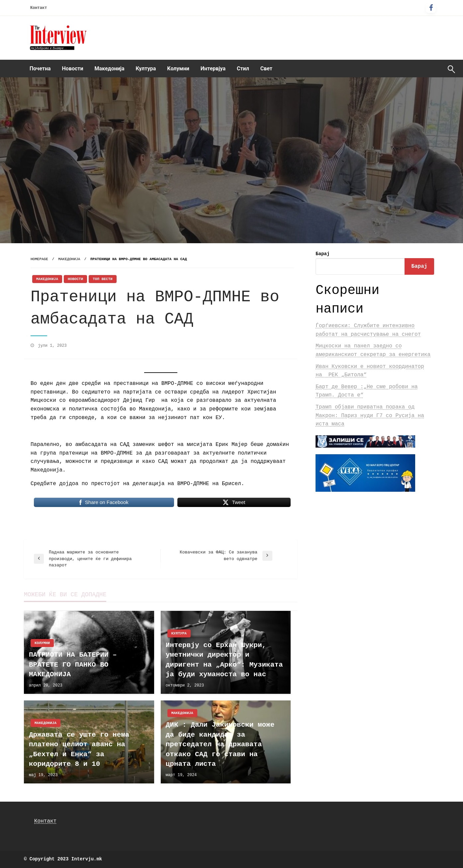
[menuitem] (40, 69)
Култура (146, 69)
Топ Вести (102, 279)
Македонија (110, 69)
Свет (266, 69)
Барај (323, 254)
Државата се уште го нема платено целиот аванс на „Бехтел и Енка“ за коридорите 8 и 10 (79, 749)
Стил (243, 69)
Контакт (39, 8)
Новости (73, 69)
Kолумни (178, 69)
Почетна (40, 69)
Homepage (39, 259)
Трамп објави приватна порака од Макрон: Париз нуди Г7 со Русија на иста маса (370, 416)
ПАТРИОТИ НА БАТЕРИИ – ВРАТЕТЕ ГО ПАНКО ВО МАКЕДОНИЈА (73, 665)
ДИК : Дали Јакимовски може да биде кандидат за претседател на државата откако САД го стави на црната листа (220, 744)
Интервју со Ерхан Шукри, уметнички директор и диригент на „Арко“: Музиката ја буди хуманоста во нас (224, 660)
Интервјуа (213, 69)
